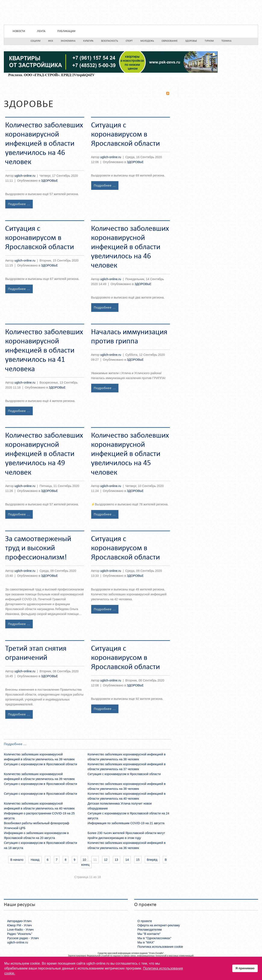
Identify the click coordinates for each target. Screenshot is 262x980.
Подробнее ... (19, 204)
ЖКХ (51, 41)
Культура (88, 41)
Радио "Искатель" (20, 934)
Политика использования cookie (160, 947)
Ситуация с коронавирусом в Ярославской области (125, 135)
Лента (41, 31)
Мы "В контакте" (149, 934)
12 (106, 860)
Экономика (68, 41)
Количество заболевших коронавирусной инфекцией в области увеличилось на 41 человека (44, 351)
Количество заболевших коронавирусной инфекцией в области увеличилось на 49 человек (44, 454)
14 (127, 860)
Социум (35, 41)
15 (138, 860)
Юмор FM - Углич (19, 925)
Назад (35, 860)
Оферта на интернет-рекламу (159, 925)
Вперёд (152, 860)
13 (116, 860)
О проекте (145, 921)
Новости (19, 31)
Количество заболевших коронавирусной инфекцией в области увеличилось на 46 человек (44, 144)
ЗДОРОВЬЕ (49, 181)
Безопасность (110, 41)
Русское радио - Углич (23, 938)
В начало (17, 860)
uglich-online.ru (25, 176)
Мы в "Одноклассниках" (154, 938)
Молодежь (147, 41)
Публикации (66, 31)
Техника (226, 41)
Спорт (129, 41)
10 (84, 860)
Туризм (209, 41)
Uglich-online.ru (131, 12)
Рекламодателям (150, 930)
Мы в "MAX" (146, 942)
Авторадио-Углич (19, 921)
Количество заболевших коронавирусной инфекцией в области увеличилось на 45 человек (130, 454)
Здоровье (191, 41)
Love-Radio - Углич (20, 930)
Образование (170, 41)
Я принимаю (245, 968)
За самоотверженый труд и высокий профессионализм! (38, 548)
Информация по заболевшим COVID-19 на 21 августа (126, 823)
